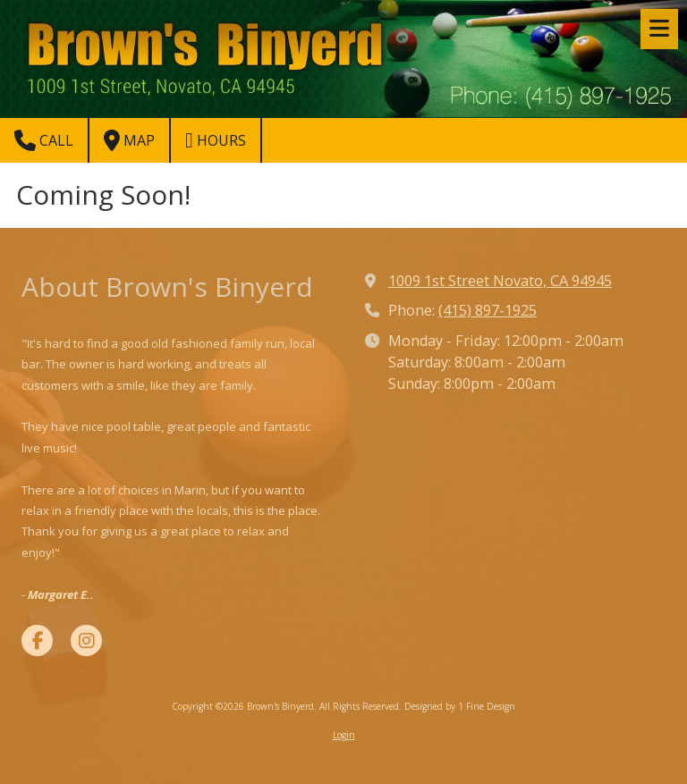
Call (44, 140)
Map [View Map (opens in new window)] (129, 140)
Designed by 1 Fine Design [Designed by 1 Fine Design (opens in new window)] (460, 706)
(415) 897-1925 (488, 310)
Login (344, 735)
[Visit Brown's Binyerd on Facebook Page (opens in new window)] (37, 641)
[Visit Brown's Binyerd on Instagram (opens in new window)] (86, 641)
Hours (216, 140)
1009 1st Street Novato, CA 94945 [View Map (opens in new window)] (500, 281)
